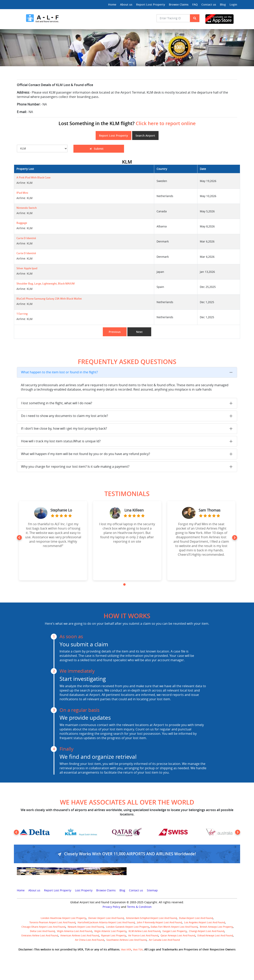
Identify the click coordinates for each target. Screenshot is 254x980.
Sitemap (152, 890)
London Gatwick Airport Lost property (127, 927)
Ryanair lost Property (114, 935)
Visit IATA (126, 950)
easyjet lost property (175, 931)
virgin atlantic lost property (110, 931)
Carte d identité (26, 238)
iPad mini (22, 193)
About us (126, 4)
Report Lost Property (151, 4)
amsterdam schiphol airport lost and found (151, 918)
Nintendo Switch (27, 208)
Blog (223, 4)
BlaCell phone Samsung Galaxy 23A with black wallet (49, 299)
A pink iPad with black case (33, 178)
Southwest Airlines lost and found (126, 940)
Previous (115, 332)
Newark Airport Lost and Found (86, 927)
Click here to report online (166, 123)
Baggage (22, 223)
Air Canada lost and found (164, 940)
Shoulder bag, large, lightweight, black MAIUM (46, 284)
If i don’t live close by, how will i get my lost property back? (64, 428)
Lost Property (84, 890)
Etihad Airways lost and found (215, 935)
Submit (92, 149)
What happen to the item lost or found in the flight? (59, 372)
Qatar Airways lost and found (178, 935)
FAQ (195, 4)
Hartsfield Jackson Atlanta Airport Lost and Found (106, 922)
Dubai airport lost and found (196, 918)
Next (139, 332)
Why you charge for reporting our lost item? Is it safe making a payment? (75, 467)
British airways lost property (216, 927)
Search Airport (145, 136)
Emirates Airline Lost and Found (40, 935)
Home (112, 4)
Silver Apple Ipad (27, 268)
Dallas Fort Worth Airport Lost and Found (174, 927)
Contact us (209, 4)
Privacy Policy (111, 907)
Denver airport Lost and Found (106, 918)
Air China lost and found (89, 940)
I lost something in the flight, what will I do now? (57, 403)
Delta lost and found (42, 931)
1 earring (22, 314)
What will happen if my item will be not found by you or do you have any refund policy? (86, 454)
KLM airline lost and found (144, 931)
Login (233, 4)
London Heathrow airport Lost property (63, 918)
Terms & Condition (139, 907)
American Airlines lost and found (80, 935)
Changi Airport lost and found (206, 931)
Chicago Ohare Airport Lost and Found (43, 927)
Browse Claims (179, 4)
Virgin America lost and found (74, 931)
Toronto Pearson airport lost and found (52, 922)
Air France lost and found (143, 935)
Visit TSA (138, 950)
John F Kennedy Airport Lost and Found (159, 922)
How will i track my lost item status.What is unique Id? (61, 441)
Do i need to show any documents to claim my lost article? (64, 416)
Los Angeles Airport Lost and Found (204, 922)
